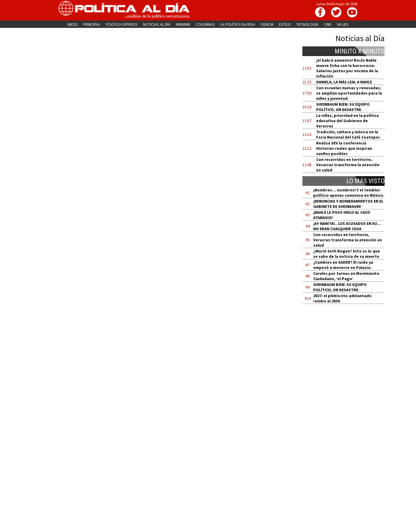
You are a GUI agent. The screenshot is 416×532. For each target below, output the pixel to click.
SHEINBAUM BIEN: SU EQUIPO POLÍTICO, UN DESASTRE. (343, 107)
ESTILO (285, 24)
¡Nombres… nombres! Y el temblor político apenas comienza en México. (349, 193)
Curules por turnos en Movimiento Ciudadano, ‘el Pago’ (346, 276)
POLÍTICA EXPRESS (122, 24)
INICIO (73, 24)
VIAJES (343, 24)
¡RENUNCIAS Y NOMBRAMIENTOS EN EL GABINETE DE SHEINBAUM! (348, 204)
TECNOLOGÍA (307, 24)
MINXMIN (183, 24)
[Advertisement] (347, 364)
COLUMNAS (205, 24)
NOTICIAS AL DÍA (157, 24)
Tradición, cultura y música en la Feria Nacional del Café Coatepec (348, 134)
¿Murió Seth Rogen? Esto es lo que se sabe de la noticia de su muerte (347, 254)
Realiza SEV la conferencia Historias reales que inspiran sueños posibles (344, 148)
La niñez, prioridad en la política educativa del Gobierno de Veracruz (347, 121)
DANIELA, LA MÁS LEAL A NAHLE (344, 82)
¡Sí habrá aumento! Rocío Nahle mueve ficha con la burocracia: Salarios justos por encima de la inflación (347, 68)
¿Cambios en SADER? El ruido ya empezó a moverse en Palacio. (343, 265)
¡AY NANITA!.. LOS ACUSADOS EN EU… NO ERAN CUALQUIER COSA (347, 226)
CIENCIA (267, 24)
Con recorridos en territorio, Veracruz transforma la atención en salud (348, 165)
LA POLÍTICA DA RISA (238, 24)
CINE (328, 24)
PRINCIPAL (92, 24)
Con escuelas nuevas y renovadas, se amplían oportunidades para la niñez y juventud (349, 93)
